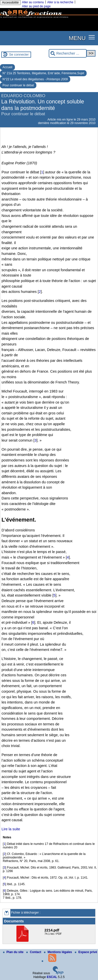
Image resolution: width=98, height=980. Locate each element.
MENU (77, 38)
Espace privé (86, 952)
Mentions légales (58, 952)
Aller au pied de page (36, 6)
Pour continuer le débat (18, 85)
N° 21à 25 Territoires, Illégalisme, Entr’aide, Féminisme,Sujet (43, 73)
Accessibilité (10, 3)
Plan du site (14, 952)
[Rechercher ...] (68, 53)
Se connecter (19, 54)
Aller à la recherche (60, 2)
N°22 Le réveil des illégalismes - (35, 79)
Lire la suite (11, 829)
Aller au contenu (33, 2)
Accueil (7, 67)
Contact (34, 952)
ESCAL (52, 977)
